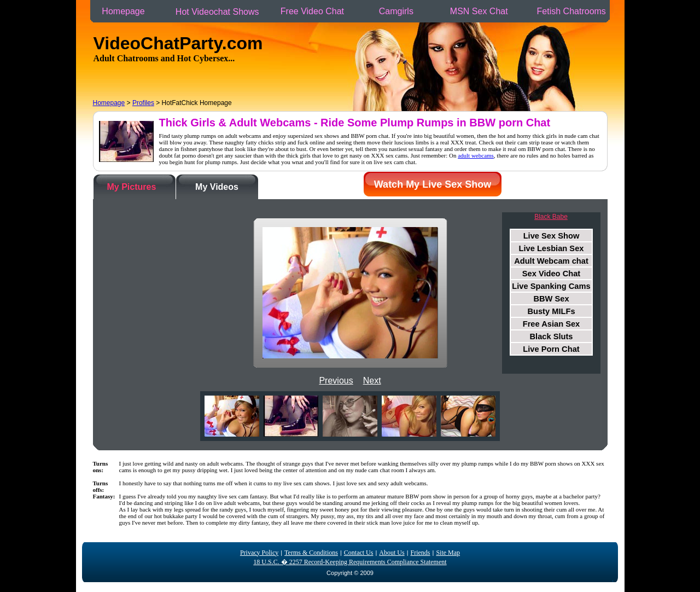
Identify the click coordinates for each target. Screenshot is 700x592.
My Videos (217, 187)
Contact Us (359, 553)
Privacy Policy (259, 553)
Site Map (448, 553)
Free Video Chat (312, 11)
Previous (336, 381)
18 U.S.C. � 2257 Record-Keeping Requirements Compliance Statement (350, 562)
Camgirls (396, 11)
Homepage (123, 11)
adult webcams (476, 155)
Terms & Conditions (311, 553)
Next (372, 381)
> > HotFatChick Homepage (162, 103)
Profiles (143, 103)
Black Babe (551, 217)
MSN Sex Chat (479, 11)
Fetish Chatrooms (571, 11)
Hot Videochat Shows (217, 12)
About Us (392, 553)
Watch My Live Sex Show (433, 184)
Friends (421, 553)
